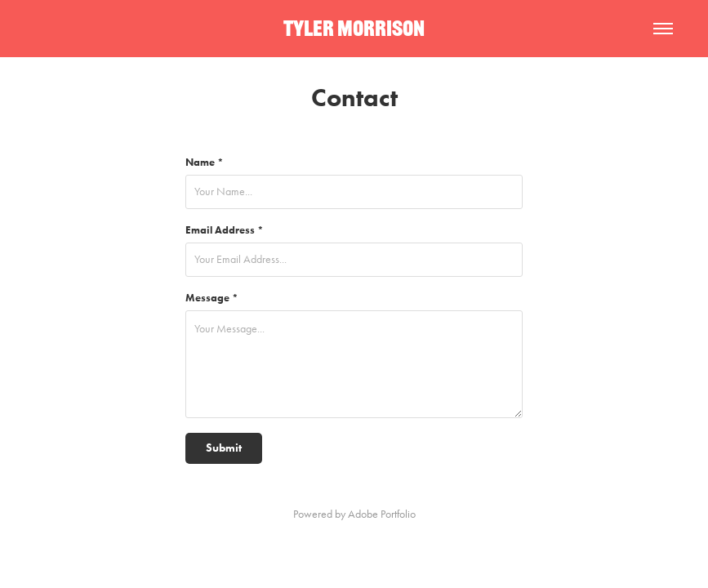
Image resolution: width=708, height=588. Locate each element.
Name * (205, 162)
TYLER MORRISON (354, 28)
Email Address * (225, 230)
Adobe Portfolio (382, 514)
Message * (212, 298)
